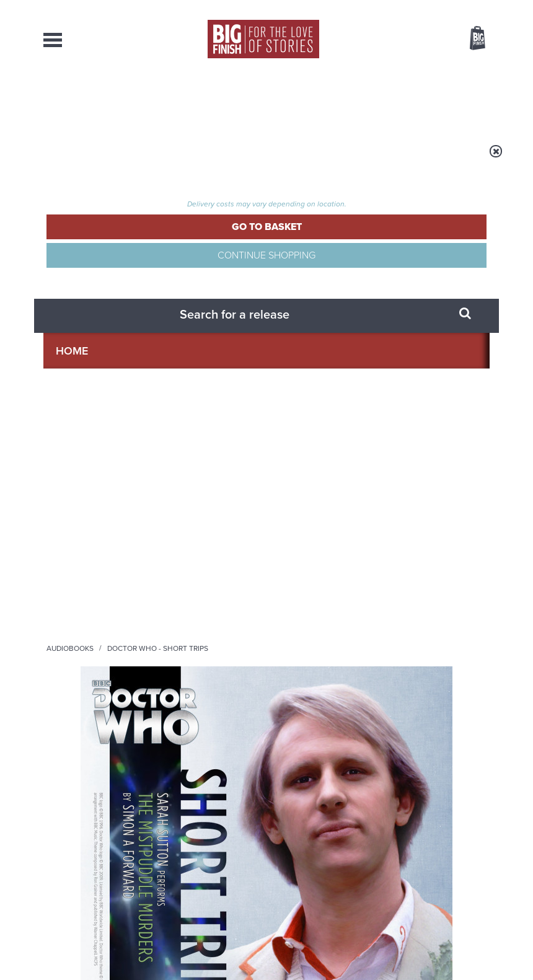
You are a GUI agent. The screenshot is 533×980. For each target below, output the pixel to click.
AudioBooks (105, 99)
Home (119, 159)
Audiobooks (167, 159)
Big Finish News (101, 624)
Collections (180, 99)
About (412, 99)
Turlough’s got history (407, 647)
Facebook (402, 484)
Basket (470, 39)
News (309, 99)
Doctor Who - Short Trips (254, 159)
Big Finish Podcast (333, 506)
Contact (461, 99)
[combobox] (377, 72)
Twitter (438, 484)
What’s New (253, 99)
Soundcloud (385, 495)
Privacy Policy (69, 559)
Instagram (294, 495)
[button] (353, 314)
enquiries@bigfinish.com (301, 966)
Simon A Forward (345, 230)
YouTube (333, 495)
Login (422, 8)
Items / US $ (412, 40)
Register (460, 8)
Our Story (474, 967)
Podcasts (359, 99)
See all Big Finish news (427, 626)
